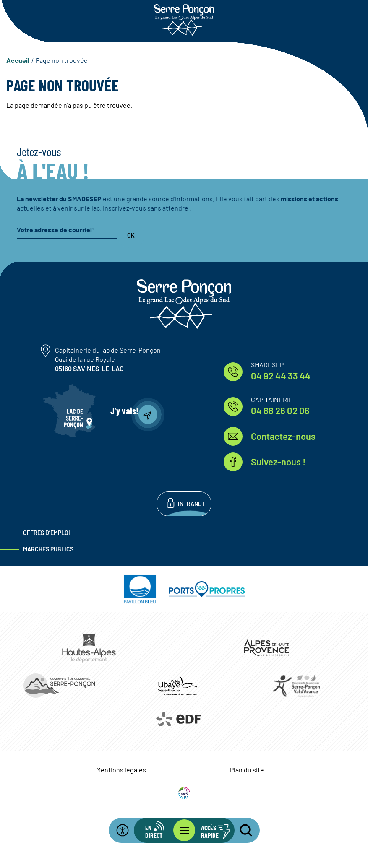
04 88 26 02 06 (280, 411)
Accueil (18, 60)
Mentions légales (121, 770)
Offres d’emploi (47, 533)
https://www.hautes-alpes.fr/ (89, 648)
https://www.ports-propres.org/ (207, 589)
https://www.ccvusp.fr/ (177, 686)
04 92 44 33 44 (281, 376)
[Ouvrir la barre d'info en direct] (159, 830)
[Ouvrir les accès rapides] (209, 830)
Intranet (191, 504)
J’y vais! (124, 411)
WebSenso (184, 793)
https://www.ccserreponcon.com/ (59, 686)
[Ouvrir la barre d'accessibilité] (128, 830)
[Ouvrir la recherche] (241, 830)
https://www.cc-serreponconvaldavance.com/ (296, 686)
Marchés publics (48, 549)
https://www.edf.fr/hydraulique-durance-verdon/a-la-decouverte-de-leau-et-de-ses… (178, 719)
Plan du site (247, 770)
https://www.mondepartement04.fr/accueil (267, 648)
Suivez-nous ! (278, 462)
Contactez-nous (283, 436)
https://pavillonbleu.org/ (140, 589)
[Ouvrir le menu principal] (184, 830)
